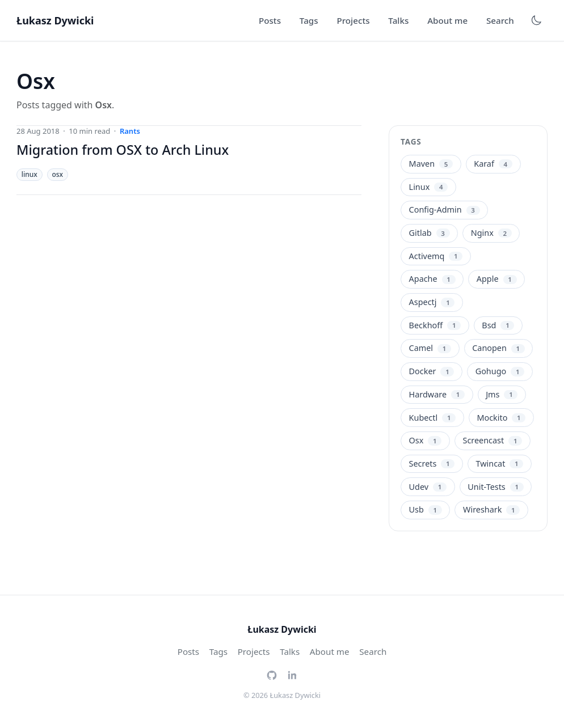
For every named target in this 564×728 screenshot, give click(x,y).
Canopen (498, 348)
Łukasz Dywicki (55, 20)
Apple (497, 279)
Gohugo (500, 371)
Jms (502, 394)
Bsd (498, 325)
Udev (428, 487)
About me (447, 20)
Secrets (432, 464)
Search (500, 20)
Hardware (437, 394)
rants (130, 131)
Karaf (493, 164)
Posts (270, 20)
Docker (432, 371)
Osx (426, 440)
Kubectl (433, 418)
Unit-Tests (495, 487)
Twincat (500, 464)
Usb (426, 509)
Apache (432, 279)
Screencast (493, 440)
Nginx (491, 233)
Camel (430, 348)
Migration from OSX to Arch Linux (123, 150)
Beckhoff (435, 325)
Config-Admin (445, 209)
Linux (429, 187)
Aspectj (432, 302)
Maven (431, 164)
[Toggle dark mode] (536, 20)
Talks (398, 20)
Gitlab (430, 233)
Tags (309, 20)
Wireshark (491, 509)
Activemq (436, 256)
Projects (353, 20)
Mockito (501, 418)
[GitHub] (272, 674)
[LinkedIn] (292, 674)
